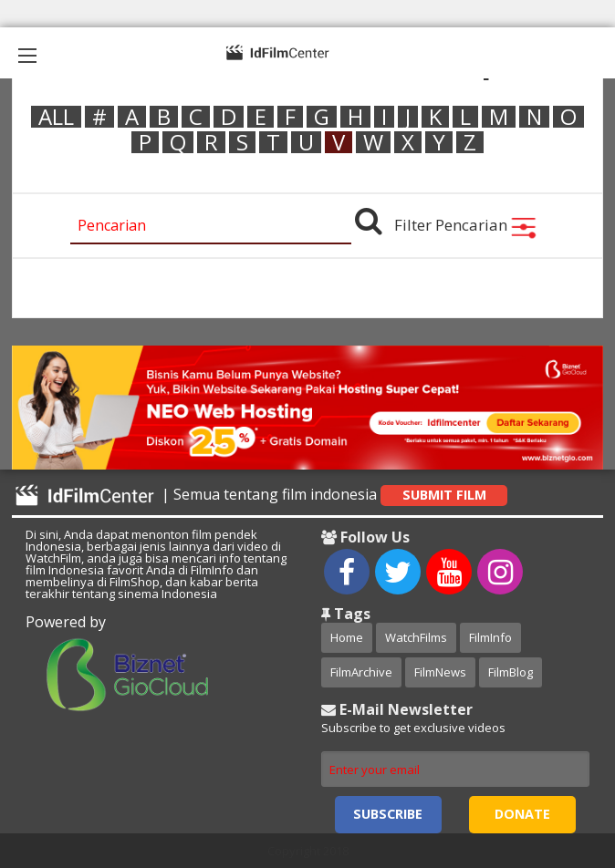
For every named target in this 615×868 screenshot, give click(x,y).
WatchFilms (416, 637)
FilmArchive (361, 672)
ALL (56, 117)
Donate (522, 814)
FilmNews (440, 672)
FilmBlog (511, 672)
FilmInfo (490, 637)
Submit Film (444, 495)
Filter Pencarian (466, 225)
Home (347, 637)
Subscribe (388, 814)
